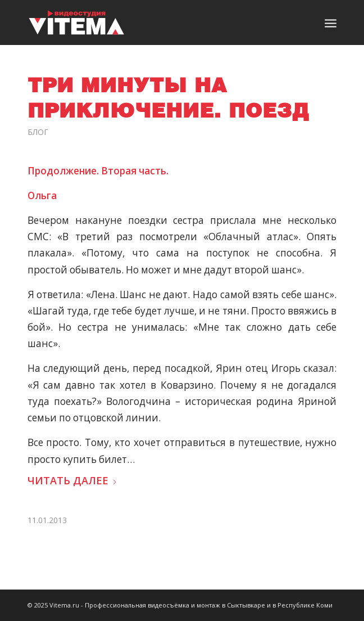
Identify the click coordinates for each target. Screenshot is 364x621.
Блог (38, 132)
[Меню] (331, 22)
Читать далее (72, 480)
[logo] (151, 22)
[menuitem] (331, 22)
